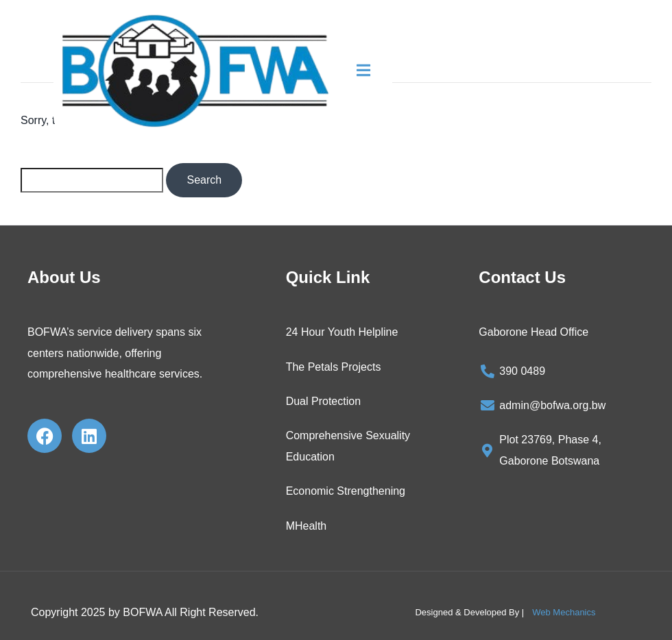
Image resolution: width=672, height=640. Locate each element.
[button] (372, 71)
